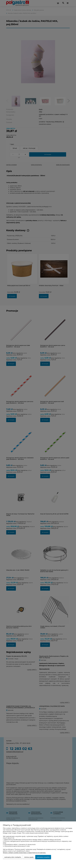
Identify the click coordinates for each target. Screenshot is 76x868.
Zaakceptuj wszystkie (43, 857)
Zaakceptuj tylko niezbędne (13, 857)
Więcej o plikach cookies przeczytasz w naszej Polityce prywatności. (24, 853)
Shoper (19, 833)
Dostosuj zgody (29, 857)
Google (14, 833)
